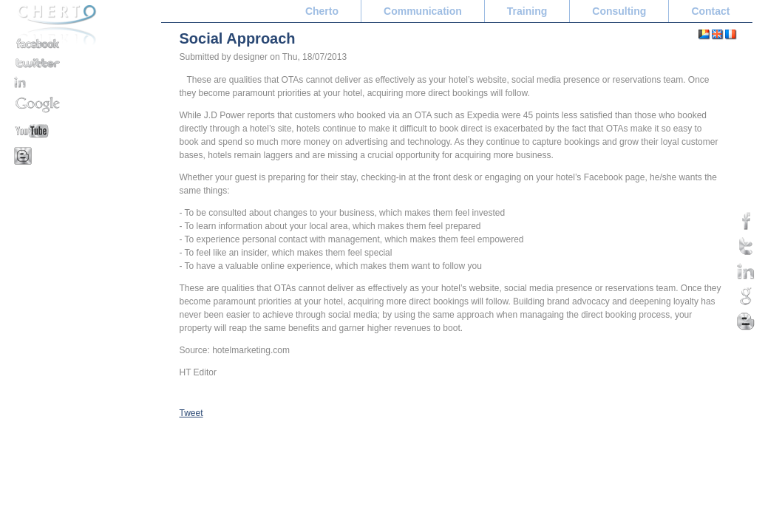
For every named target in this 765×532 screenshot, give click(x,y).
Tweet (191, 413)
